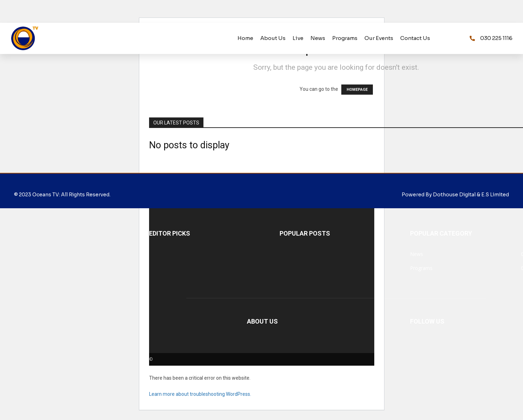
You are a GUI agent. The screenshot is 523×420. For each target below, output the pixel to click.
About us (273, 38)
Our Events (379, 38)
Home (245, 38)
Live (298, 38)
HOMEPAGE (357, 90)
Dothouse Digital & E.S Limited (471, 195)
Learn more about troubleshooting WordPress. (200, 394)
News (318, 38)
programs (345, 38)
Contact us (415, 38)
